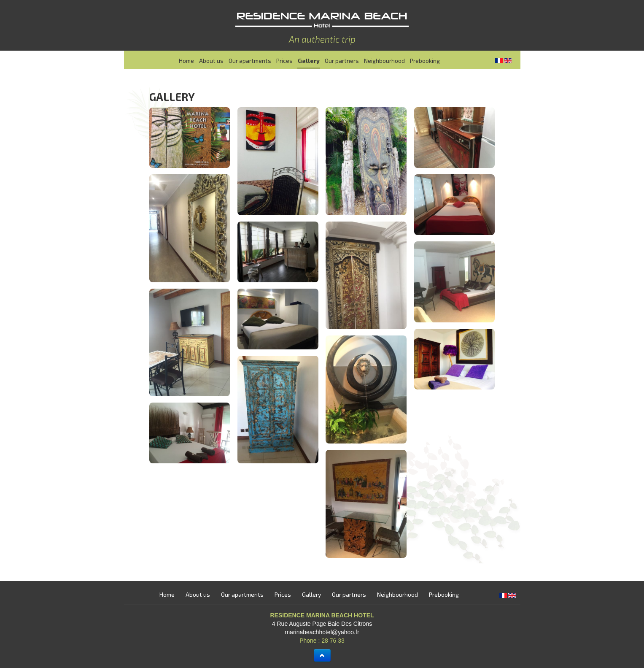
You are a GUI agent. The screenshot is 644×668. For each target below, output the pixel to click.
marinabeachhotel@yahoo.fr (322, 632)
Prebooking (425, 61)
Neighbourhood (384, 61)
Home (186, 61)
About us (211, 61)
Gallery (309, 61)
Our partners (342, 61)
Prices (284, 61)
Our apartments (250, 61)
